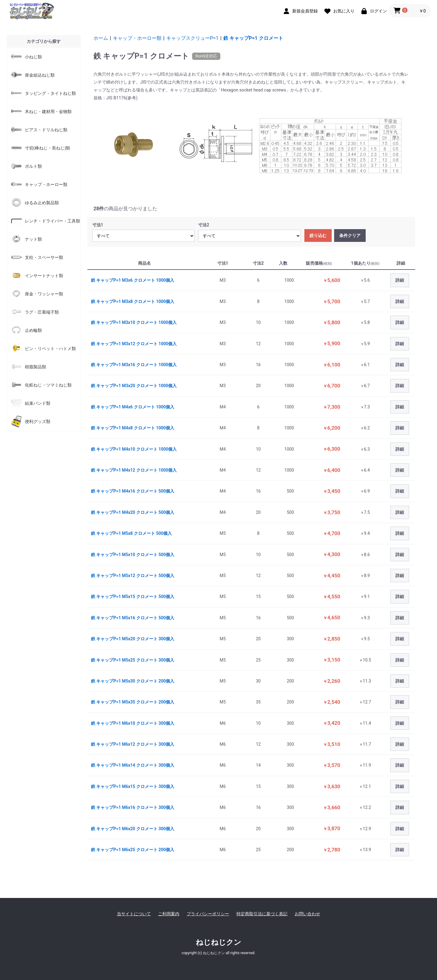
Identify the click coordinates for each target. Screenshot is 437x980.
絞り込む (318, 236)
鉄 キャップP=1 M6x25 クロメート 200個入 (133, 850)
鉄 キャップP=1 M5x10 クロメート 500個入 (133, 555)
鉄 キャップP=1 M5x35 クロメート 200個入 (133, 702)
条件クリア (350, 236)
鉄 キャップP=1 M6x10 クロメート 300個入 (133, 723)
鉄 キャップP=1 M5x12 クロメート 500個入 (133, 576)
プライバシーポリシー (208, 914)
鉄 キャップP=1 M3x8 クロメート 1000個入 (133, 301)
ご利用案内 (169, 914)
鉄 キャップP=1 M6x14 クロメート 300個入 (133, 765)
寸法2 (204, 225)
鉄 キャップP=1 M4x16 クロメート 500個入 (133, 491)
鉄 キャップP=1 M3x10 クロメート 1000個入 (134, 322)
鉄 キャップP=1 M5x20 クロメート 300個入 (133, 639)
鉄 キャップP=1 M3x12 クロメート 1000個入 (134, 344)
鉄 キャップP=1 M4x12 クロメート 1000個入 (134, 470)
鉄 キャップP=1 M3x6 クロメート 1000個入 (133, 280)
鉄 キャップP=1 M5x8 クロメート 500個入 (131, 533)
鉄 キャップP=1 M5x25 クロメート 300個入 (133, 660)
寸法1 (98, 225)
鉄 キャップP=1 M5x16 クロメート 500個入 (133, 618)
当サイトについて (134, 914)
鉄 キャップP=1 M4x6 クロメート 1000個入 (133, 407)
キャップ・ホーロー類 (137, 38)
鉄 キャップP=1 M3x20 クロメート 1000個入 (134, 386)
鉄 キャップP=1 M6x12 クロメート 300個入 (133, 744)
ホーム (101, 38)
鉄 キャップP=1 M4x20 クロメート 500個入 (133, 512)
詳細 (400, 280)
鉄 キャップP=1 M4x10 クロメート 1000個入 (134, 449)
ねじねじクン (218, 942)
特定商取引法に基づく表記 (262, 914)
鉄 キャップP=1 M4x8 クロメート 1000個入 (133, 428)
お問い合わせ (307, 914)
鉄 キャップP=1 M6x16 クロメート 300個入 (133, 807)
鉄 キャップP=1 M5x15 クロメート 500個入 (133, 597)
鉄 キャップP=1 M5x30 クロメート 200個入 (133, 681)
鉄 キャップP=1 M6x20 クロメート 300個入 (133, 829)
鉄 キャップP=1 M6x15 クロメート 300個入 (133, 786)
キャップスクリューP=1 (192, 38)
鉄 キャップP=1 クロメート (253, 38)
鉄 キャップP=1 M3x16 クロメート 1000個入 (134, 365)
